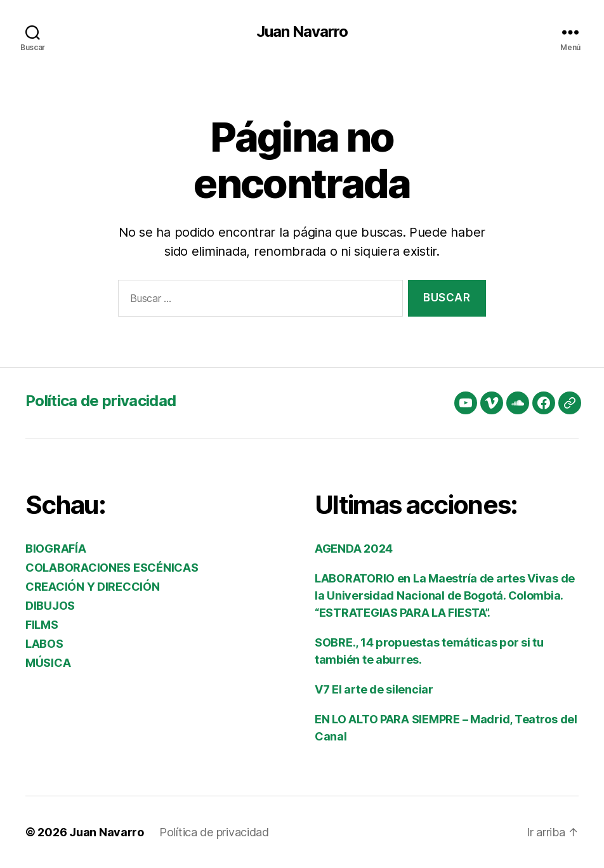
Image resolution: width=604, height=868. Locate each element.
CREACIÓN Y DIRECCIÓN (93, 587)
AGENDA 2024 (354, 549)
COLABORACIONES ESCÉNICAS (112, 568)
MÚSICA (48, 663)
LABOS (44, 644)
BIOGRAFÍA (56, 549)
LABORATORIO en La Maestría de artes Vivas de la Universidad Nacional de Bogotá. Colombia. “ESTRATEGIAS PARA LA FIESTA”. (445, 595)
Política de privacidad (101, 401)
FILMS (42, 625)
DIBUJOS (50, 606)
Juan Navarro (302, 32)
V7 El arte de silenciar (374, 689)
